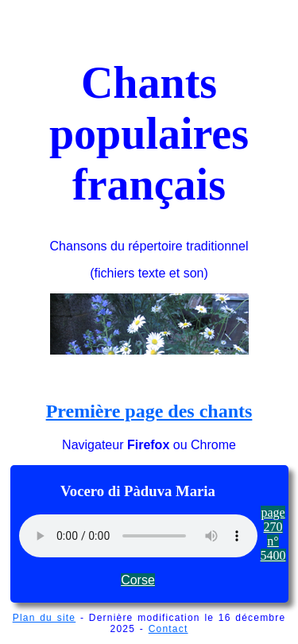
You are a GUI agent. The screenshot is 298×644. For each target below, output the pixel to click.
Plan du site (45, 618)
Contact (168, 629)
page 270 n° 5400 (273, 534)
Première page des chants (149, 411)
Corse (138, 580)
